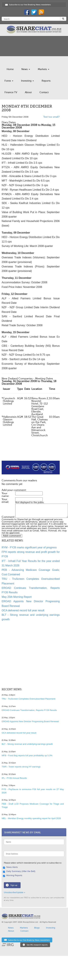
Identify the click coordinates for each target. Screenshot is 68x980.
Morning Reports (13, 876)
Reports (46, 81)
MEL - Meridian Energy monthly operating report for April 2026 (31, 818)
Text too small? (51, 117)
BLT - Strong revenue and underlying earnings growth (27, 744)
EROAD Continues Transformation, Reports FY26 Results (29, 710)
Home (10, 69)
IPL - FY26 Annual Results (14, 778)
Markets (44, 69)
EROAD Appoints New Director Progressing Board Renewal (30, 721)
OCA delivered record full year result (23, 610)
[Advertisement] (28, 453)
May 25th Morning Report (17, 597)
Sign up (14, 885)
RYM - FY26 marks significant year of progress (29, 547)
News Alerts (11, 867)
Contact (44, 92)
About (28, 92)
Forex (9, 81)
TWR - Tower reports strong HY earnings (21, 767)
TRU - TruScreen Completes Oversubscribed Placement (29, 699)
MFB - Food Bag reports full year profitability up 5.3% (27, 755)
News (26, 69)
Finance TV (11, 92)
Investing (27, 81)
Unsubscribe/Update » (15, 892)
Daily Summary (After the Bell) (20, 871)
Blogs (37, 928)
